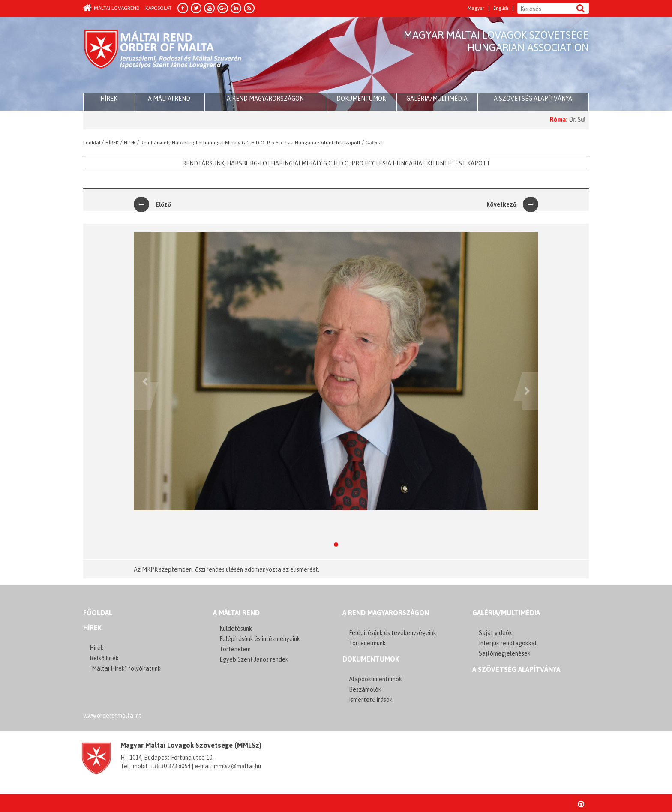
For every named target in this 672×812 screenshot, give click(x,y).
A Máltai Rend (169, 99)
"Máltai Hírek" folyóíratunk (125, 668)
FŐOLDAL (98, 613)
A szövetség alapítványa (533, 99)
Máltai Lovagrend (111, 8)
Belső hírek (104, 658)
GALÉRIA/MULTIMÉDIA (506, 613)
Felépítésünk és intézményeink (260, 639)
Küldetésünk (236, 629)
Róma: (565, 120)
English (501, 8)
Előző (152, 204)
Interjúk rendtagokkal (508, 643)
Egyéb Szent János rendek (254, 659)
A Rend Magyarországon (265, 99)
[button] (142, 391)
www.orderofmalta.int (112, 716)
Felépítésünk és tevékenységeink (393, 633)
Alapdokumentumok (375, 679)
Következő (512, 204)
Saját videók (495, 633)
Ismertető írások (371, 700)
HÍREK (109, 99)
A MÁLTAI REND (236, 613)
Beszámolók (365, 689)
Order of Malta (163, 56)
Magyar (476, 8)
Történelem (235, 649)
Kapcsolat (159, 8)
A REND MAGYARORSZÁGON (386, 613)
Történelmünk (367, 643)
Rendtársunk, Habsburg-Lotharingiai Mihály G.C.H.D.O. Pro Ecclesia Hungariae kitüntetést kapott (336, 163)
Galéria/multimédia (437, 99)
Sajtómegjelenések (505, 653)
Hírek (92, 628)
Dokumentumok (361, 99)
